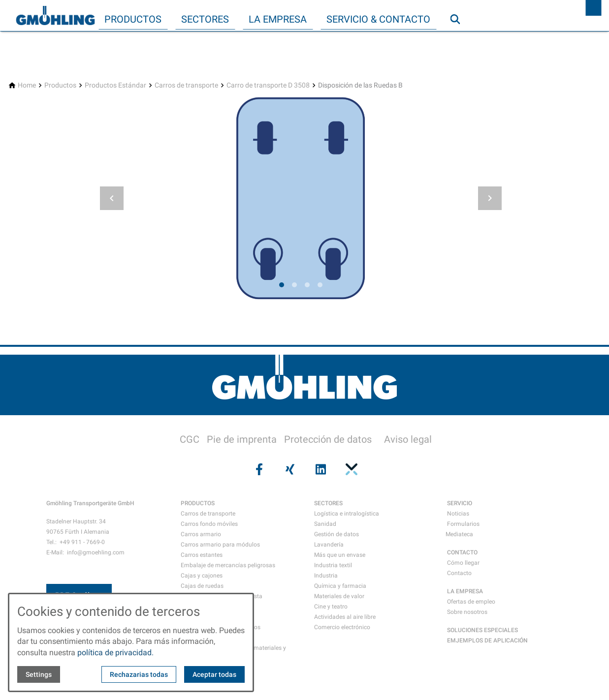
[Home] (27, 85)
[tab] (282, 285)
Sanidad (325, 524)
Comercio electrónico (342, 627)
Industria (326, 576)
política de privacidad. (115, 653)
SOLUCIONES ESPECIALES (482, 630)
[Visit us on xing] (289, 469)
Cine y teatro (331, 607)
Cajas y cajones (202, 576)
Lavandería (329, 545)
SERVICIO (460, 503)
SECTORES (328, 503)
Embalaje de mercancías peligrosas (228, 565)
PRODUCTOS (198, 503)
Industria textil (333, 565)
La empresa (278, 19)
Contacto (459, 573)
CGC (190, 439)
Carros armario (201, 534)
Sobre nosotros (467, 612)
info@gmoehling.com (96, 552)
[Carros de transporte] (186, 85)
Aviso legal (408, 439)
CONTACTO (462, 552)
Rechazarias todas (139, 674)
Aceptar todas (214, 674)
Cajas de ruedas (202, 586)
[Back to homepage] (55, 16)
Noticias (458, 514)
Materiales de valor (339, 596)
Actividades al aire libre (345, 617)
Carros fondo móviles (209, 524)
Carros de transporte (208, 514)
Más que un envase (340, 555)
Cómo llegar (463, 563)
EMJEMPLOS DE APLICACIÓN (487, 640)
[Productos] (60, 85)
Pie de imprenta (242, 439)
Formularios (463, 524)
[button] (112, 198)
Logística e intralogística (347, 514)
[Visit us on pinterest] (351, 469)
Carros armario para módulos (220, 545)
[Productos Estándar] (115, 85)
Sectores (205, 19)
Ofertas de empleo (471, 602)
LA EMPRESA (465, 591)
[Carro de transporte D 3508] (268, 85)
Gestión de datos (337, 534)
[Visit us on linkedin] (320, 469)
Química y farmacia (340, 586)
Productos (133, 19)
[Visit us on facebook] (258, 469)
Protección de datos (328, 439)
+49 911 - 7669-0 (82, 542)
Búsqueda (459, 39)
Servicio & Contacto (378, 19)
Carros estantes (202, 555)
